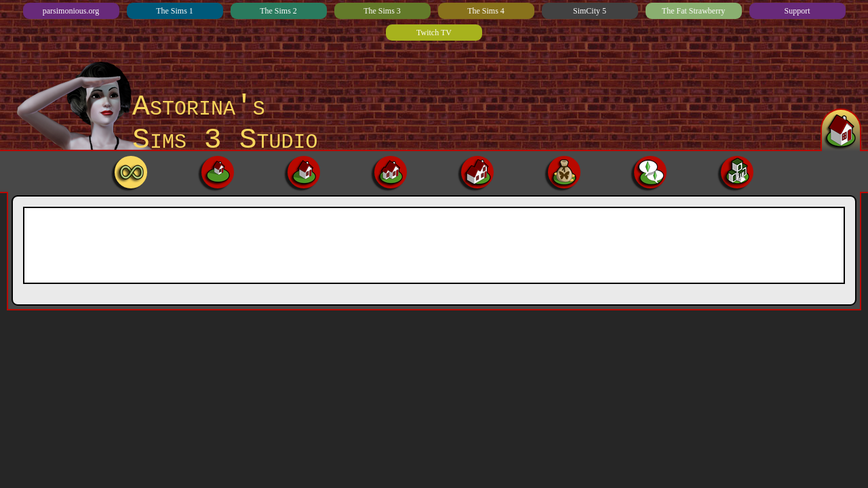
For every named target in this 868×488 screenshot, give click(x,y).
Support (797, 11)
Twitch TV (434, 33)
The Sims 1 (175, 11)
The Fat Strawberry (693, 11)
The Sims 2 (278, 11)
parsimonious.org (71, 11)
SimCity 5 (590, 11)
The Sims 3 (382, 11)
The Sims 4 (486, 11)
